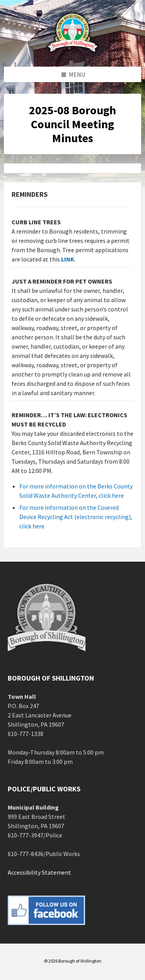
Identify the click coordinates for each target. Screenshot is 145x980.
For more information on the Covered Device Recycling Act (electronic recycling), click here (76, 517)
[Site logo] (73, 52)
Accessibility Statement (39, 872)
